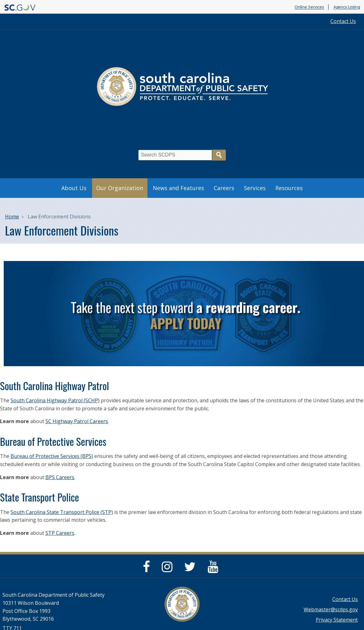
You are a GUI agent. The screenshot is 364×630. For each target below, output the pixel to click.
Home (12, 217)
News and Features (178, 188)
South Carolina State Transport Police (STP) (62, 512)
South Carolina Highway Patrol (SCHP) (55, 400)
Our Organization (120, 188)
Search (219, 155)
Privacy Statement (337, 620)
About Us (74, 188)
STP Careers (60, 533)
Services (255, 188)
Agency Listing (347, 7)
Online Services (309, 7)
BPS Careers (60, 477)
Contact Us (343, 21)
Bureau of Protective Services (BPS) (52, 456)
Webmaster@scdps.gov (331, 609)
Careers (224, 188)
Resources (289, 188)
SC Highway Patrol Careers (77, 421)
